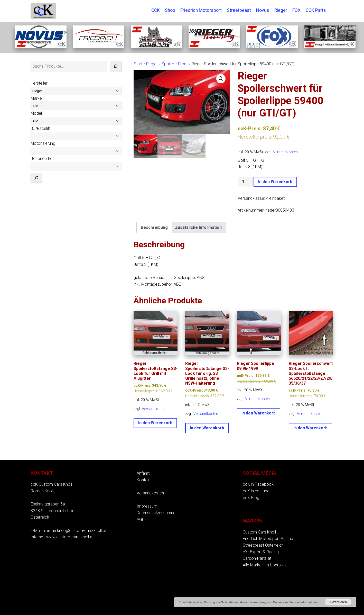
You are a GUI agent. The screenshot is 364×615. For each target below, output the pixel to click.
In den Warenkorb (275, 182)
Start (138, 64)
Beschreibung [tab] (154, 227)
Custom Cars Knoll (259, 532)
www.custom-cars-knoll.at (70, 537)
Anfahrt (143, 473)
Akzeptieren (338, 602)
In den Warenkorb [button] (155, 423)
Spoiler (168, 64)
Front (183, 64)
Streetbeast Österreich (263, 545)
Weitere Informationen (304, 602)
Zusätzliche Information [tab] (198, 227)
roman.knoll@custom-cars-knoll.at (75, 531)
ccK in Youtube (256, 491)
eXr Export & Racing (261, 552)
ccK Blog (251, 498)
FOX (296, 10)
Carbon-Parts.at (257, 558)
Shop (170, 10)
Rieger (281, 10)
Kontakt (144, 480)
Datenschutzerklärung (156, 513)
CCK (156, 10)
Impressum (147, 506)
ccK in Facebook (258, 484)
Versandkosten (285, 152)
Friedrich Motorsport (201, 10)
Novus (263, 10)
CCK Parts (316, 10)
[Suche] (116, 66)
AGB (141, 519)
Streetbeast (239, 10)
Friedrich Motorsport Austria (268, 539)
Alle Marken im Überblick (265, 565)
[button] (221, 79)
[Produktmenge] (245, 182)
